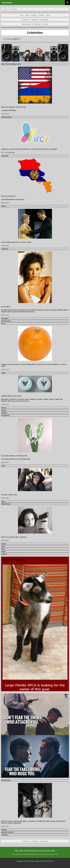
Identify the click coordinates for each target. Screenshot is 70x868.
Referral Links (37, 24)
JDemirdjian (7, 3)
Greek (48, 15)
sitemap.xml (39, 865)
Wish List (46, 24)
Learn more (5, 114)
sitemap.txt (31, 865)
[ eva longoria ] (44, 20)
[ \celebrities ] (34, 20)
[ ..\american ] (25, 20)
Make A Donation (27, 24)
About (27, 15)
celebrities (13, 9)
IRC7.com (5, 152)
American (34, 15)
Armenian (42, 15)
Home (22, 15)
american (5, 9)
